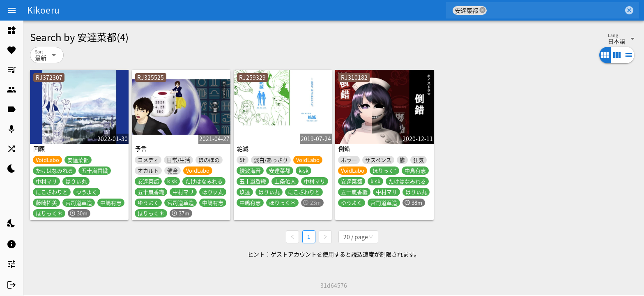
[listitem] (11, 30)
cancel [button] (483, 10)
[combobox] (555, 10)
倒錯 (344, 148)
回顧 (39, 148)
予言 (141, 148)
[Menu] (12, 10)
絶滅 (243, 148)
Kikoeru (43, 10)
